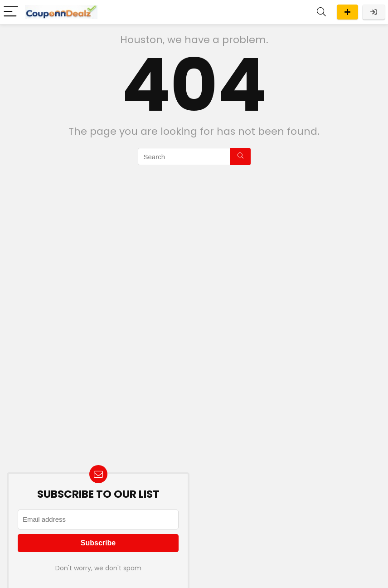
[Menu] (11, 12)
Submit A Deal (347, 12)
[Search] (321, 12)
